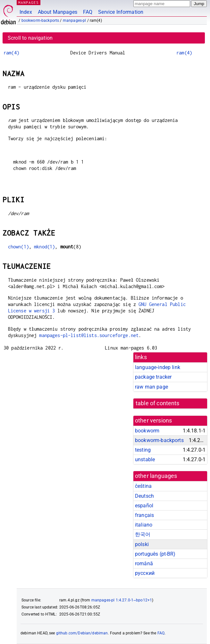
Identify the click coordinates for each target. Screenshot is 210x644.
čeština (143, 486)
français (144, 515)
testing (143, 450)
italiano (144, 525)
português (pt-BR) (155, 554)
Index (26, 12)
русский (145, 573)
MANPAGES (29, 2)
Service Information (121, 12)
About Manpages (58, 12)
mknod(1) (44, 247)
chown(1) (18, 247)
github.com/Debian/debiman (82, 633)
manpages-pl (75, 20)
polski (142, 544)
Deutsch (144, 496)
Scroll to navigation (30, 38)
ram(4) (11, 53)
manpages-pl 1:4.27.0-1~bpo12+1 (122, 600)
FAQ (88, 12)
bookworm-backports (40, 20)
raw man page (151, 387)
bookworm (147, 431)
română (144, 563)
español (144, 506)
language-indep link (158, 367)
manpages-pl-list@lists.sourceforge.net (89, 335)
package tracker (153, 377)
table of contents (158, 403)
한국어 (143, 534)
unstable (145, 459)
